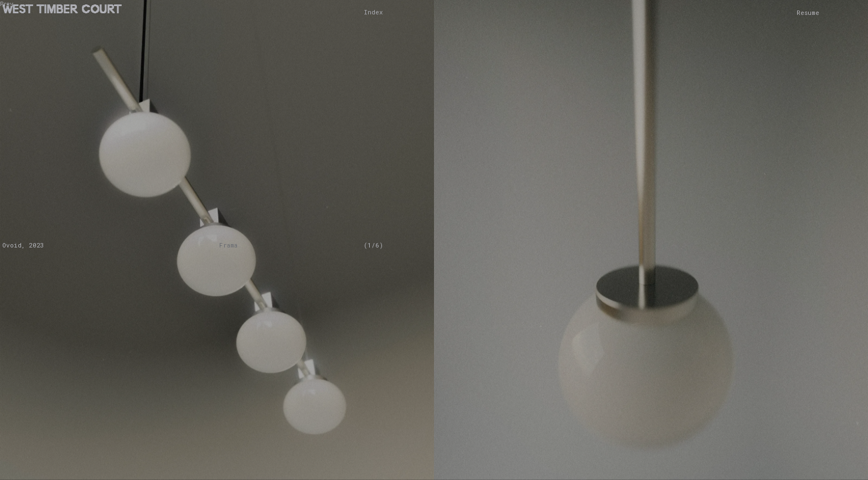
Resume (808, 12)
